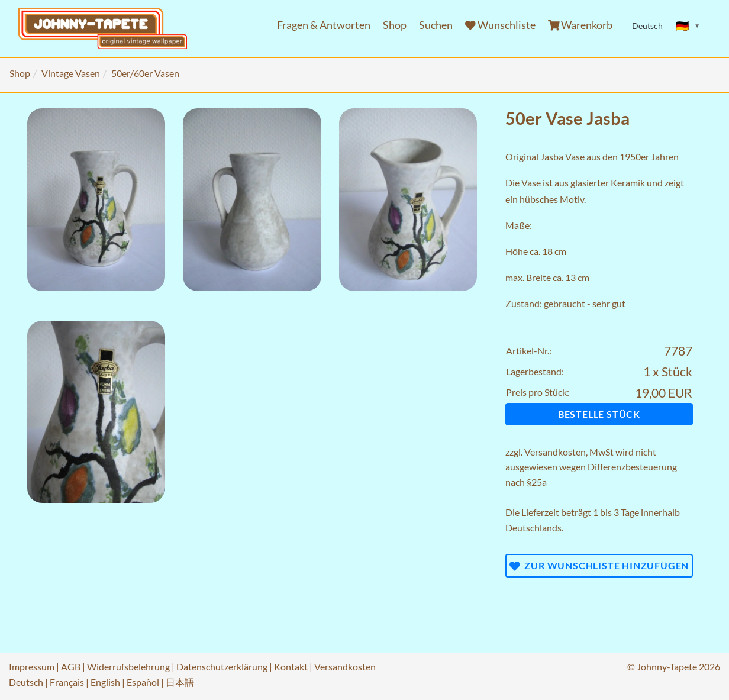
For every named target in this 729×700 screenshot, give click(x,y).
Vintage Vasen (71, 73)
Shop (395, 25)
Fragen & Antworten (324, 25)
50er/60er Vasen (145, 73)
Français (67, 682)
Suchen (436, 25)
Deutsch (26, 682)
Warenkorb (580, 25)
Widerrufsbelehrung (128, 667)
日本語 (180, 682)
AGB (71, 667)
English (105, 682)
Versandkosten (555, 452)
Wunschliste (500, 25)
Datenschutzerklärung (222, 667)
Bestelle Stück (599, 414)
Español (143, 682)
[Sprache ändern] (688, 26)
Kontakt (291, 667)
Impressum (32, 667)
